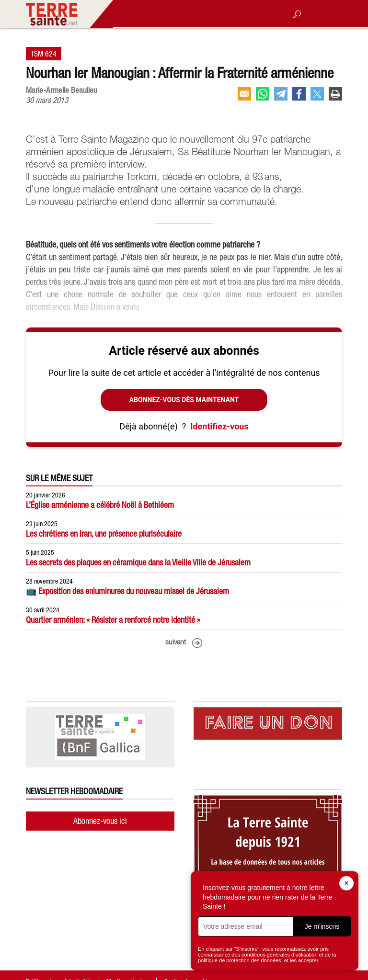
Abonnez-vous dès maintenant (184, 400)
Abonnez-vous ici (100, 821)
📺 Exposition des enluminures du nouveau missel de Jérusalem (127, 591)
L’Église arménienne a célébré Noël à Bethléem (100, 505)
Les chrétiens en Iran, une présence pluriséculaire (104, 534)
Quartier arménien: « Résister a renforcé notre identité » (113, 620)
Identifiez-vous (219, 426)
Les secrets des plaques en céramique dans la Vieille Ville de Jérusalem (138, 562)
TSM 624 (44, 54)
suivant (176, 643)
